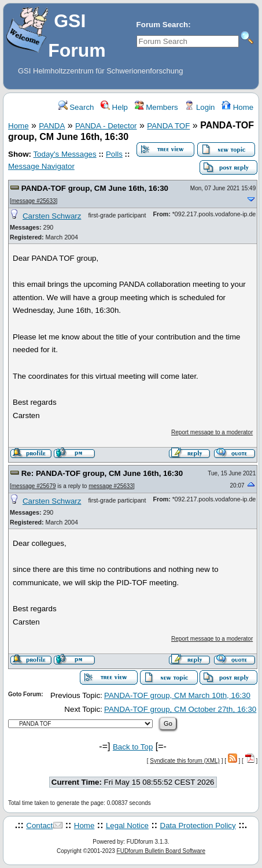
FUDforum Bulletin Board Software (161, 851)
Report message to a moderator (212, 432)
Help (114, 107)
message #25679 (34, 486)
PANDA (52, 126)
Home (237, 107)
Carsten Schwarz (52, 216)
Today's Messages (64, 154)
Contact (39, 825)
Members (156, 107)
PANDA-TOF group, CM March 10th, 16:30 (177, 695)
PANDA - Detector (106, 126)
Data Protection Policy (198, 825)
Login (200, 107)
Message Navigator (41, 166)
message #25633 (34, 201)
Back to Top (133, 747)
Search (76, 107)
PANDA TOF (168, 126)
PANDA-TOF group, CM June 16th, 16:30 (95, 188)
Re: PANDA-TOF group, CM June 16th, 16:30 (102, 473)
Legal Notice (127, 825)
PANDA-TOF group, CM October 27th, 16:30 (180, 709)
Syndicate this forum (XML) (185, 761)
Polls (114, 154)
